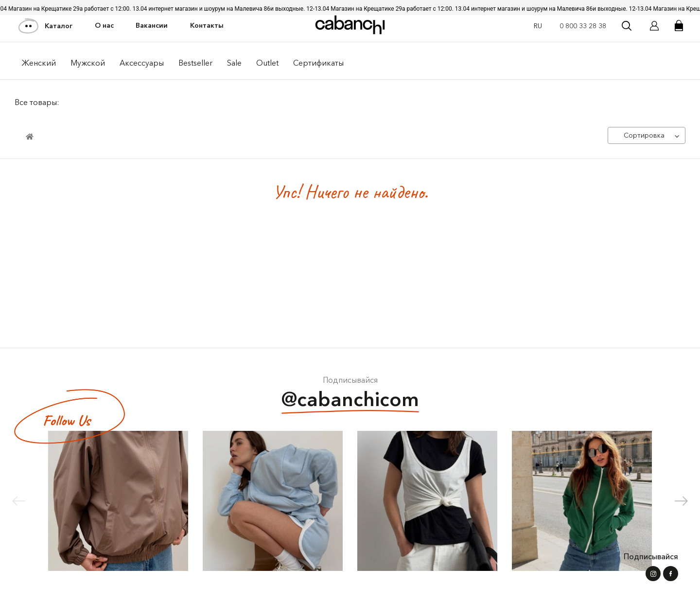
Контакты (207, 26)
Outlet (267, 63)
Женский (39, 63)
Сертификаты (318, 63)
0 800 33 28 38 (583, 26)
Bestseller (195, 63)
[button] (681, 501)
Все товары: (37, 102)
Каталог (46, 26)
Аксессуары (142, 63)
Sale (234, 63)
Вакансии (152, 26)
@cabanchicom (350, 400)
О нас (104, 26)
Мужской (88, 63)
